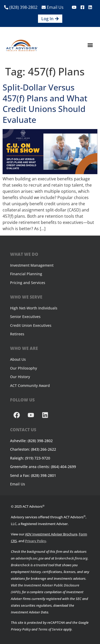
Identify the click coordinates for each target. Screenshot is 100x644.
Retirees (17, 334)
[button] (90, 45)
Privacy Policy (36, 541)
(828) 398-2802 (21, 7)
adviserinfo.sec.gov (30, 558)
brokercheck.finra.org (71, 558)
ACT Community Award (30, 385)
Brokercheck (20, 565)
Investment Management (32, 265)
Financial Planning (26, 274)
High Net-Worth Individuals (34, 308)
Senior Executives (25, 317)
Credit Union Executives (31, 325)
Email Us (53, 7)
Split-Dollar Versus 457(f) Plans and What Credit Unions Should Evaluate (45, 103)
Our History (20, 377)
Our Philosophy (24, 368)
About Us (18, 359)
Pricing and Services (28, 283)
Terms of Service (50, 629)
